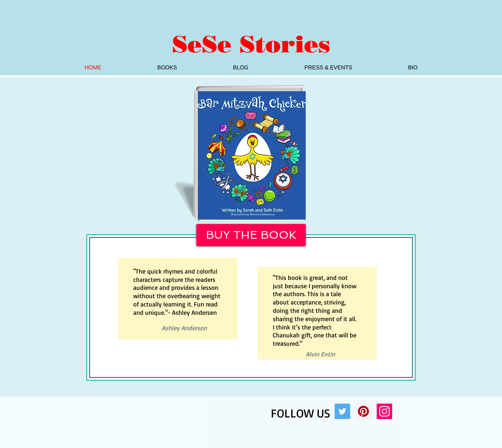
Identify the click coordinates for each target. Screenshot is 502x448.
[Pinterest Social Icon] (363, 411)
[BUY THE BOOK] (251, 235)
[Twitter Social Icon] (342, 411)
